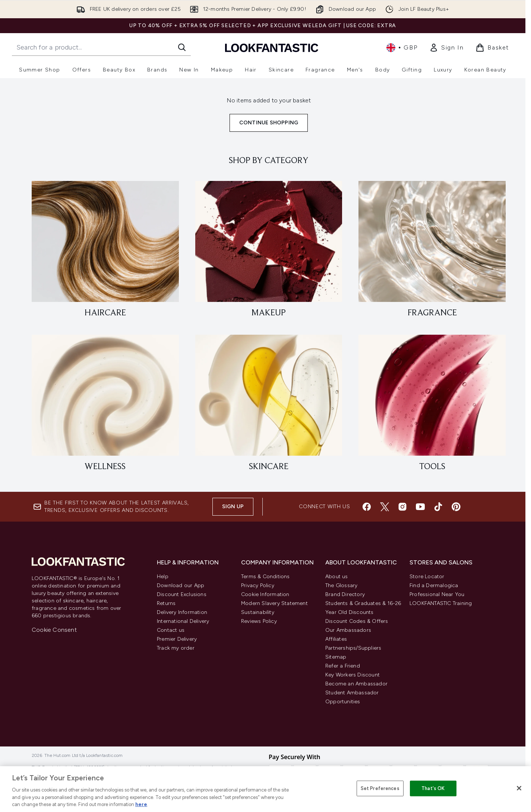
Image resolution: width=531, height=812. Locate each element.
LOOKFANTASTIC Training (441, 603)
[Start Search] (182, 47)
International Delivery (183, 621)
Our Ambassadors (348, 630)
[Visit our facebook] (367, 507)
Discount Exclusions (182, 594)
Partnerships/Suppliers (353, 648)
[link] (446, 48)
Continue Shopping (269, 123)
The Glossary (341, 585)
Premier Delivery (177, 639)
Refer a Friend (343, 666)
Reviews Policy (259, 621)
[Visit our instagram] (402, 507)
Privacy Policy (258, 585)
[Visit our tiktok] (438, 507)
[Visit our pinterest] (456, 507)
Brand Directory (345, 594)
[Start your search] (101, 47)
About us (337, 577)
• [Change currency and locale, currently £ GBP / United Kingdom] (402, 48)
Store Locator (427, 577)
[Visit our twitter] (385, 507)
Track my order (176, 648)
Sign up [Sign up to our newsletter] (233, 507)
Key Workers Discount (353, 675)
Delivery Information (182, 612)
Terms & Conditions (265, 577)
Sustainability (258, 612)
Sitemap (336, 657)
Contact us (171, 630)
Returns (166, 603)
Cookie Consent (54, 630)
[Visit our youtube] (420, 507)
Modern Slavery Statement (274, 603)
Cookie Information (265, 594)
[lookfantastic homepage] (272, 47)
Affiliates (336, 639)
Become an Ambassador (356, 684)
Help (163, 577)
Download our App (181, 585)
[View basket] (492, 48)
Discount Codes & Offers (357, 621)
